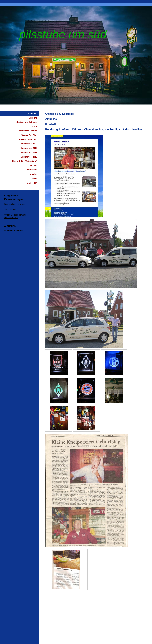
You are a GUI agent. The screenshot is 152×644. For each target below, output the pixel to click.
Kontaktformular (11, 218)
